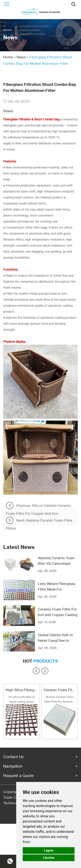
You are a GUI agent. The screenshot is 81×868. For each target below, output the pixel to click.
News (21, 57)
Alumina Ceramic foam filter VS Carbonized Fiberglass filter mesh (56, 564)
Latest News (19, 547)
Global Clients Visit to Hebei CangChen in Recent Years (55, 641)
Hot (40, 661)
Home (8, 57)
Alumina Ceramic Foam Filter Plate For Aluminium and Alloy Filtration (60, 700)
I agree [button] (48, 850)
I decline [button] (48, 858)
